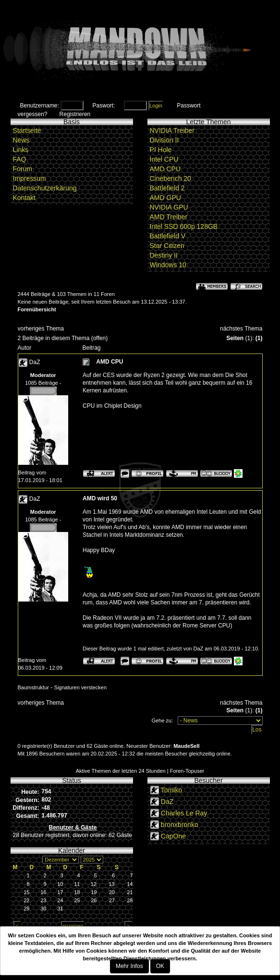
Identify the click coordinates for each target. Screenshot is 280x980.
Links (21, 150)
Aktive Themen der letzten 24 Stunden (121, 771)
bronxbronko (180, 825)
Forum (23, 169)
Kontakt (24, 198)
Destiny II (164, 255)
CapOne (173, 836)
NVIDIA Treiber (172, 130)
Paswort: (104, 106)
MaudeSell (186, 746)
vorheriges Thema (41, 329)
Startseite (27, 130)
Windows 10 (168, 265)
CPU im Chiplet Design (112, 406)
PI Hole (161, 150)
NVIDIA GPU (169, 207)
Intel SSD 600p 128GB (184, 226)
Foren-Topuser (187, 771)
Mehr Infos (129, 966)
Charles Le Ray (184, 813)
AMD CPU (165, 169)
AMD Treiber (169, 217)
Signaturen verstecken (80, 687)
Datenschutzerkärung (45, 188)
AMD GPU (165, 198)
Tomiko (171, 790)
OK (160, 966)
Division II (164, 140)
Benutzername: (40, 106)
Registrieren (75, 114)
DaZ (35, 362)
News (21, 140)
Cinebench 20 (170, 178)
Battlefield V (168, 236)
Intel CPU (164, 159)
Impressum (30, 178)
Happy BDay (99, 550)
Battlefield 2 (167, 188)
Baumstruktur (33, 687)
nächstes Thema (241, 329)
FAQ (20, 159)
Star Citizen (167, 246)
